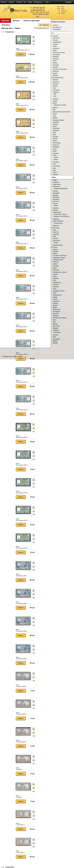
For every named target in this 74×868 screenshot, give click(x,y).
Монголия (56, 201)
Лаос (54, 170)
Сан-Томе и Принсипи (60, 256)
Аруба (55, 50)
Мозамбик (56, 197)
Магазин (4, 2)
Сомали (55, 274)
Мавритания (57, 184)
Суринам (56, 278)
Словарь (19, 2)
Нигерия (55, 210)
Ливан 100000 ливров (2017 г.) (23, 49)
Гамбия (55, 86)
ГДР (55, 94)
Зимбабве (56, 122)
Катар (55, 149)
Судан (55, 276)
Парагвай (56, 234)
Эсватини (56, 330)
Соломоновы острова (60, 272)
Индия (55, 126)
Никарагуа (56, 219)
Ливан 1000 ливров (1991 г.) (22, 160)
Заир (54, 116)
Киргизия (56, 153)
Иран (54, 135)
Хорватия (56, 316)
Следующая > (10, 32)
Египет (55, 114)
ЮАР (54, 337)
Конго (54, 164)
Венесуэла (56, 82)
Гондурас (56, 99)
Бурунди (55, 75)
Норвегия (56, 226)
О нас (48, 2)
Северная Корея (58, 260)
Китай (55, 155)
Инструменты (39, 2)
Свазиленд (57, 332)
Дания (55, 103)
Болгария (56, 65)
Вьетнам (55, 84)
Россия (55, 247)
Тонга (54, 289)
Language (69, 2)
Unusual (55, 36)
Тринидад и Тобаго (59, 291)
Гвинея (56, 242)
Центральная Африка (60, 318)
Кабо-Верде (57, 143)
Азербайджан (57, 42)
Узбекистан (56, 301)
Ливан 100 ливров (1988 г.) (22, 575)
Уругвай (55, 305)
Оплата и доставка (32, 21)
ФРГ (55, 96)
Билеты (55, 63)
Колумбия (56, 162)
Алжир (55, 46)
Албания (55, 44)
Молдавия (56, 199)
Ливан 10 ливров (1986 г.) (21, 686)
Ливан (54, 177)
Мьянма (55, 203)
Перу (54, 236)
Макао (56, 159)
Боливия (55, 67)
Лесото (55, 172)
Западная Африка (58, 120)
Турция (55, 297)
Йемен (55, 141)
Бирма (56, 206)
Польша (55, 238)
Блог (25, 2)
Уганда (55, 299)
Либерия (55, 174)
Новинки (55, 25)
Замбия (55, 118)
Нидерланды (57, 212)
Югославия (56, 339)
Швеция (55, 324)
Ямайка (55, 341)
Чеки (54, 320)
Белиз (55, 61)
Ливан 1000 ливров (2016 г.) (22, 437)
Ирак (54, 132)
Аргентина (56, 48)
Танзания (56, 287)
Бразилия (56, 71)
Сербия (55, 264)
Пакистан (56, 232)
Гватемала (56, 90)
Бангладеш (56, 55)
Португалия (56, 240)
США (54, 280)
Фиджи (55, 307)
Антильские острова (60, 214)
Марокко (55, 195)
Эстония (55, 335)
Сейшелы (56, 262)
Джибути (55, 108)
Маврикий (56, 182)
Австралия (56, 38)
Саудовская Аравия (59, 258)
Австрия (55, 40)
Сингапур (56, 266)
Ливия (55, 180)
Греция (55, 101)
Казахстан (56, 145)
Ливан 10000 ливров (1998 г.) (22, 77)
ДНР (54, 110)
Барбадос (56, 57)
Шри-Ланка (56, 326)
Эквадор (55, 328)
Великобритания (58, 78)
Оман (54, 230)
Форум (30, 2)
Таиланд (55, 285)
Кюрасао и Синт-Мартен (61, 216)
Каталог (12, 2)
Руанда (55, 249)
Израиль (55, 124)
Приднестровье (58, 245)
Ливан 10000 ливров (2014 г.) (22, 105)
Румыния (56, 251)
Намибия (56, 208)
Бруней (55, 73)
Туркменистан (57, 295)
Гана (54, 88)
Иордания (56, 130)
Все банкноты (57, 27)
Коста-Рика (56, 166)
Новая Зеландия (58, 221)
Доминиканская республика (62, 112)
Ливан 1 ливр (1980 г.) (20, 824)
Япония (55, 343)
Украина (55, 303)
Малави (55, 191)
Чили (54, 322)
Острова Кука (58, 223)
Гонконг (56, 157)
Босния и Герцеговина (60, 69)
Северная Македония (61, 188)
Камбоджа (56, 147)
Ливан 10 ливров (19, 769)
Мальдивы (56, 193)
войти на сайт (44, 14)
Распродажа (57, 29)
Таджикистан (57, 283)
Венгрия (55, 80)
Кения (55, 151)
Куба (54, 168)
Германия (56, 92)
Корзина (46, 25)
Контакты (6, 25)
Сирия (55, 268)
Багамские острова (59, 53)
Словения (56, 270)
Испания (55, 137)
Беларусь (56, 59)
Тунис (55, 293)
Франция (56, 314)
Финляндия (56, 312)
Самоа (55, 254)
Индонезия (56, 128)
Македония (56, 186)
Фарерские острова (60, 105)
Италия (55, 139)
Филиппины (56, 309)
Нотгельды (56, 228)
